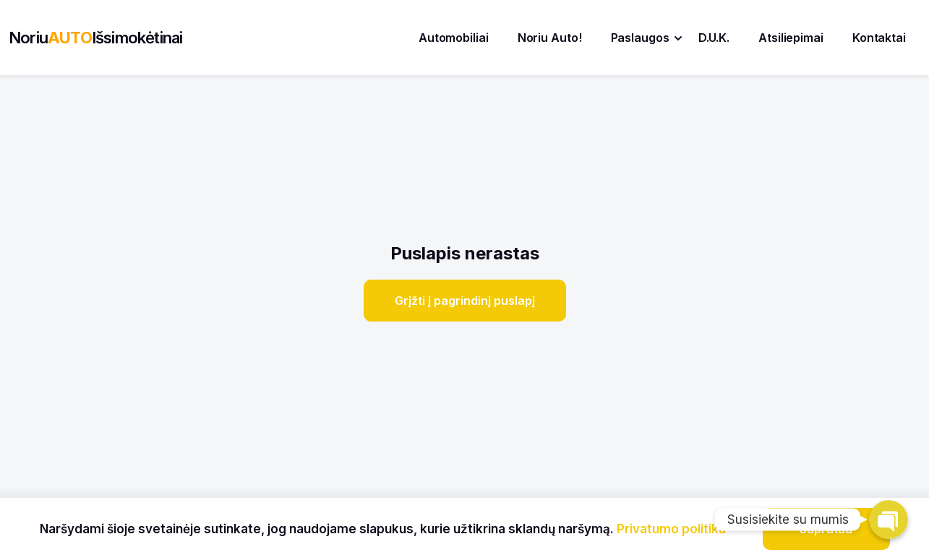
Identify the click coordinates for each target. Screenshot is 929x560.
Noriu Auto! (550, 38)
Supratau (826, 529)
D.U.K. (714, 38)
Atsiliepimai (791, 38)
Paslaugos (640, 38)
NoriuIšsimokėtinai (95, 38)
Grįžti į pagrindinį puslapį (465, 301)
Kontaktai (879, 38)
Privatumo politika (671, 529)
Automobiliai (454, 38)
